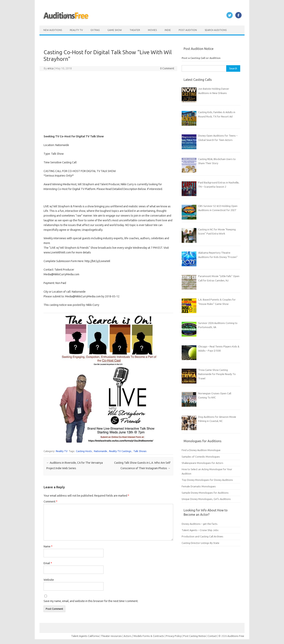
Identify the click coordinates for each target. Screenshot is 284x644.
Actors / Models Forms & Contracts (144, 636)
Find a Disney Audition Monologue (201, 450)
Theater (135, 30)
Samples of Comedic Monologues (201, 457)
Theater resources (111, 636)
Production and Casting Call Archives (202, 536)
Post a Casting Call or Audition (201, 58)
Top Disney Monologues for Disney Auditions (207, 480)
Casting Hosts (84, 451)
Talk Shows (140, 451)
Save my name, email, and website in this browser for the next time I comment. (91, 601)
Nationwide (100, 451)
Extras (95, 30)
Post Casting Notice (195, 636)
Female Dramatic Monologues (199, 486)
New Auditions (53, 30)
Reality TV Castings (120, 451)
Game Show (115, 30)
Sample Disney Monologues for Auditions (205, 493)
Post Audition (188, 30)
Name (48, 546)
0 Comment (167, 68)
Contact (213, 636)
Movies (152, 30)
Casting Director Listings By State (200, 543)
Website (49, 580)
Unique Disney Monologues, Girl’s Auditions (206, 499)
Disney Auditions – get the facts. (200, 524)
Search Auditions (216, 30)
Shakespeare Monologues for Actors (202, 463)
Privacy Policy (174, 636)
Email (48, 563)
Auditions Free (236, 636)
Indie (168, 30)
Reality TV (76, 30)
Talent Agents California (85, 636)
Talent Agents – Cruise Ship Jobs (200, 530)
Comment (50, 502)
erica (50, 68)
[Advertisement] (108, 103)
